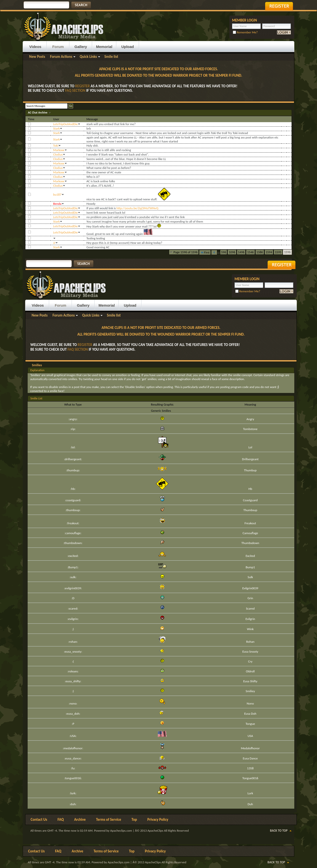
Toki (56, 146)
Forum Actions (61, 57)
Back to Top (279, 831)
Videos (35, 47)
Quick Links (88, 57)
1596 (287, 252)
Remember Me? (245, 32)
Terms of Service (109, 820)
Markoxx (59, 150)
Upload (128, 47)
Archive (80, 820)
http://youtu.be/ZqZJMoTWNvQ (137, 208)
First (205, 252)
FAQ (61, 820)
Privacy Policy (158, 820)
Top (134, 820)
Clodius (58, 154)
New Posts (37, 57)
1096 (232, 252)
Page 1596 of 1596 (186, 252)
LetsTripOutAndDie (65, 124)
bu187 (57, 194)
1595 (278, 252)
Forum (58, 47)
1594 (269, 252)
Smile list (111, 57)
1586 (260, 252)
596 (224, 252)
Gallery (81, 47)
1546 (250, 252)
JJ (54, 243)
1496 (241, 252)
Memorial (104, 47)
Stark (56, 128)
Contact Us (39, 820)
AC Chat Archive (38, 113)
